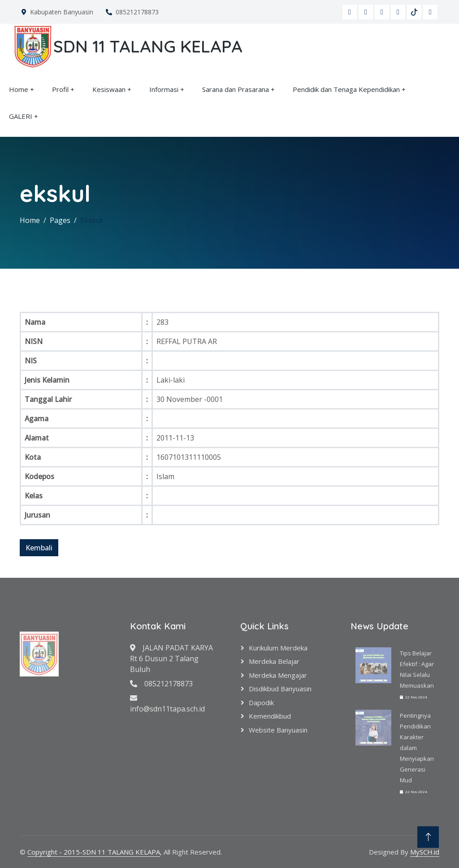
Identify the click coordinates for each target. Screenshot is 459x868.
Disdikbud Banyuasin (280, 689)
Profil (60, 89)
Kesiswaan (109, 89)
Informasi (164, 89)
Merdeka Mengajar (278, 675)
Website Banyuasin (278, 730)
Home (19, 89)
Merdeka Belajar (274, 661)
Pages (60, 220)
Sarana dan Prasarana (236, 89)
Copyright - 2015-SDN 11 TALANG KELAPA (94, 852)
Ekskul (91, 220)
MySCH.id (425, 852)
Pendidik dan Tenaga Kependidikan (346, 89)
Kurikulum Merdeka (278, 648)
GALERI (21, 116)
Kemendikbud (270, 716)
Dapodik (261, 702)
